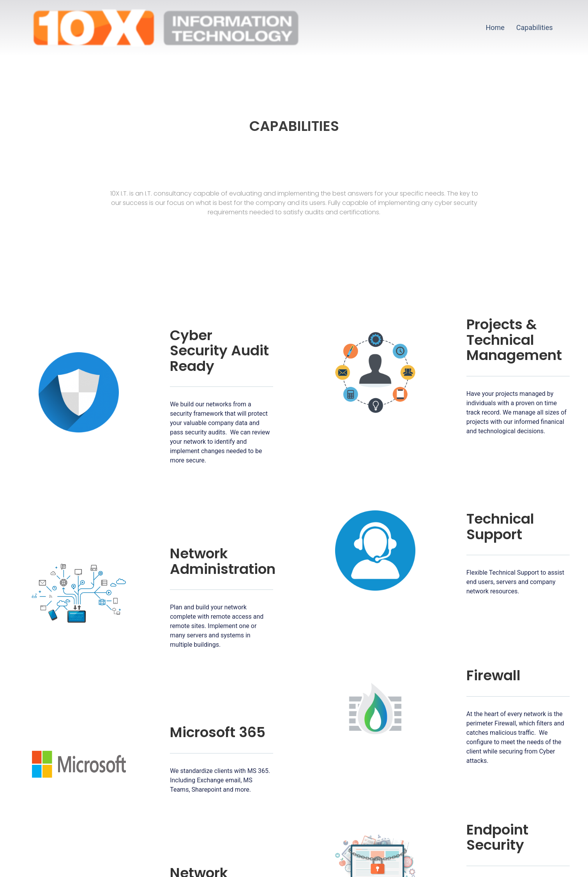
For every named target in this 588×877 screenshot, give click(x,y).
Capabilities (535, 27)
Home (495, 27)
